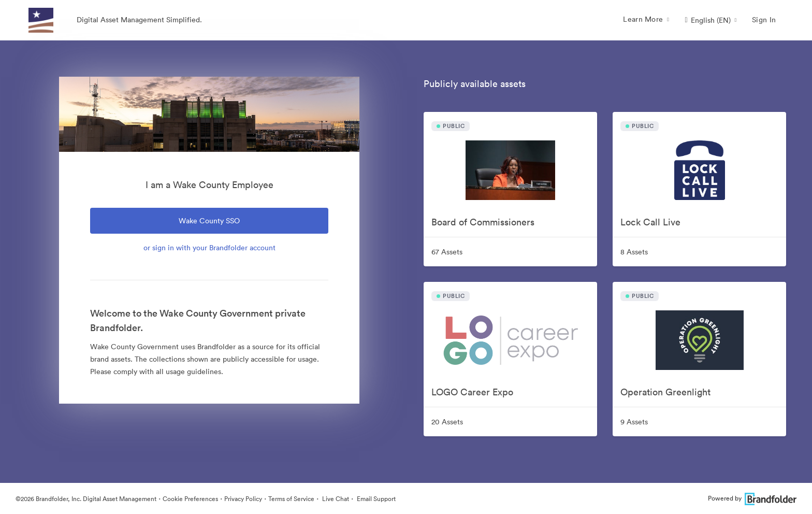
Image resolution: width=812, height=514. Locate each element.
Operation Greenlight (665, 392)
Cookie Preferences (190, 499)
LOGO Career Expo (472, 392)
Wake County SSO (209, 221)
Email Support (375, 499)
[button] (711, 20)
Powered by (752, 498)
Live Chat (335, 499)
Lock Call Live (650, 222)
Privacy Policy (243, 499)
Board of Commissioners (483, 222)
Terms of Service (291, 499)
